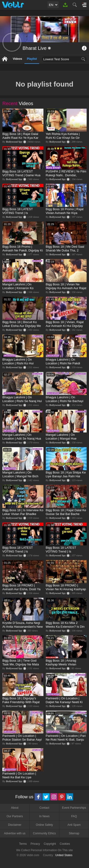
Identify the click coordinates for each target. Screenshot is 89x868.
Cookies (65, 844)
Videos (17, 59)
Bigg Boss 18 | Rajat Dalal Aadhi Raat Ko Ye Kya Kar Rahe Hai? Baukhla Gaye (20, 138)
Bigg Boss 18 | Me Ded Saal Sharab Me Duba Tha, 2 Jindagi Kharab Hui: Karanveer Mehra (65, 252)
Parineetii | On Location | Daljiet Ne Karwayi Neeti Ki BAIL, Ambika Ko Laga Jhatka (66, 702)
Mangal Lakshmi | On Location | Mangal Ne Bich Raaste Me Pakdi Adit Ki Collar (20, 478)
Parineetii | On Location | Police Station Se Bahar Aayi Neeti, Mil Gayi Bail (22, 740)
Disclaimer (15, 825)
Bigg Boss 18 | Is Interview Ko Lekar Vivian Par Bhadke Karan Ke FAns (23, 514)
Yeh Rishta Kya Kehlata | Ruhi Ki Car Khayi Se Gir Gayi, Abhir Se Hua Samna (64, 138)
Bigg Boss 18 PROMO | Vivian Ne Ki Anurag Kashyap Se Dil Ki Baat (66, 589)
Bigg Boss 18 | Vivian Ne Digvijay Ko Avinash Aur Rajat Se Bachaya (66, 288)
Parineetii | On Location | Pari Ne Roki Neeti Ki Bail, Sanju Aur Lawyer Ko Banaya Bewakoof (66, 741)
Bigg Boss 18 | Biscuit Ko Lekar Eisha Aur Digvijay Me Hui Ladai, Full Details (22, 326)
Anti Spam (74, 825)
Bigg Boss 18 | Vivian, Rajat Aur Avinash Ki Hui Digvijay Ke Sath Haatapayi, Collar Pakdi (65, 328)
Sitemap (74, 833)
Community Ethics (44, 833)
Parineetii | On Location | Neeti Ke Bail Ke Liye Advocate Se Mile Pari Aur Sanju (20, 779)
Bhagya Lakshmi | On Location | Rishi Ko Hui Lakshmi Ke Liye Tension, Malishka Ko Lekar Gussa (20, 365)
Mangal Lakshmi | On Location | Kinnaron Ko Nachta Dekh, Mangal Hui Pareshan (20, 290)
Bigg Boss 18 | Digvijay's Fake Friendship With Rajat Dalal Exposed (21, 702)
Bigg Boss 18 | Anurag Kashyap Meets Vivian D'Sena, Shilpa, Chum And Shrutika (64, 666)
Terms (23, 844)
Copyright (50, 844)
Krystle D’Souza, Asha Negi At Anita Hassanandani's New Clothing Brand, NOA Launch (23, 627)
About (15, 808)
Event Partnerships (74, 808)
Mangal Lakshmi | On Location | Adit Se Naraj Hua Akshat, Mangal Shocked (22, 439)
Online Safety (44, 825)
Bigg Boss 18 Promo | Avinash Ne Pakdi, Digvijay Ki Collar (23, 250)
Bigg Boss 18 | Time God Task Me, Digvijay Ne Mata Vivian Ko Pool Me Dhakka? (21, 664)
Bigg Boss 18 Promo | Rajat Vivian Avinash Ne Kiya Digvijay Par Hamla (65, 213)
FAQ (74, 816)
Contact (44, 808)
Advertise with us (15, 833)
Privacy (35, 844)
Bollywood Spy (14, 142)
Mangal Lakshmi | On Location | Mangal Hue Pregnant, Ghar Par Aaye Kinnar (63, 440)
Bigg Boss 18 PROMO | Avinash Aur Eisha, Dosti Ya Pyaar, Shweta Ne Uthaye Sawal (21, 591)
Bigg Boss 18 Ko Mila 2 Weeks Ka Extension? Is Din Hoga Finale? (65, 627)
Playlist (32, 59)
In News (44, 816)
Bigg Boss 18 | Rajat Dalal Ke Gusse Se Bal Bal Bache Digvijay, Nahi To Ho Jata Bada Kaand (66, 516)
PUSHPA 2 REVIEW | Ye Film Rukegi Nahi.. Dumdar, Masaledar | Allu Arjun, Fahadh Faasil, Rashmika (66, 177)
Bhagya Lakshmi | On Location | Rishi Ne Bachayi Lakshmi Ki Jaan (65, 401)
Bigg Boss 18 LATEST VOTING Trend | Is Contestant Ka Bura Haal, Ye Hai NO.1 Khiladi (22, 215)
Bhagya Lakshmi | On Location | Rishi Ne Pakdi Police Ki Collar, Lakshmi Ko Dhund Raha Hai (65, 365)
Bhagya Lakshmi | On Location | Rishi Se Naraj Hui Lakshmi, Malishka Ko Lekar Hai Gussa (22, 403)
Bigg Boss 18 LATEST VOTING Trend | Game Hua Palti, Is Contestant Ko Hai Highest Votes (21, 177)
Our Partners (15, 816)
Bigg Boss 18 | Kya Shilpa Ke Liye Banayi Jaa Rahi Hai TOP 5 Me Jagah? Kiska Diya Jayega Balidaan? (66, 478)
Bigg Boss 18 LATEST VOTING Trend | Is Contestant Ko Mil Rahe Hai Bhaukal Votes (21, 553)
